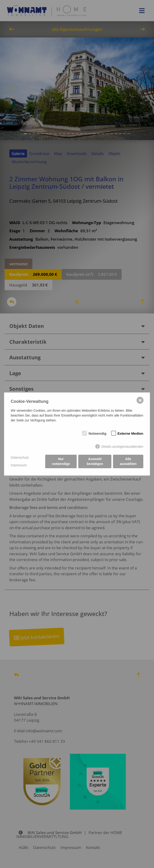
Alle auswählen (128, 461)
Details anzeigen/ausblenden (122, 447)
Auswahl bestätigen (95, 461)
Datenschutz (20, 458)
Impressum (19, 465)
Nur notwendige (61, 461)
